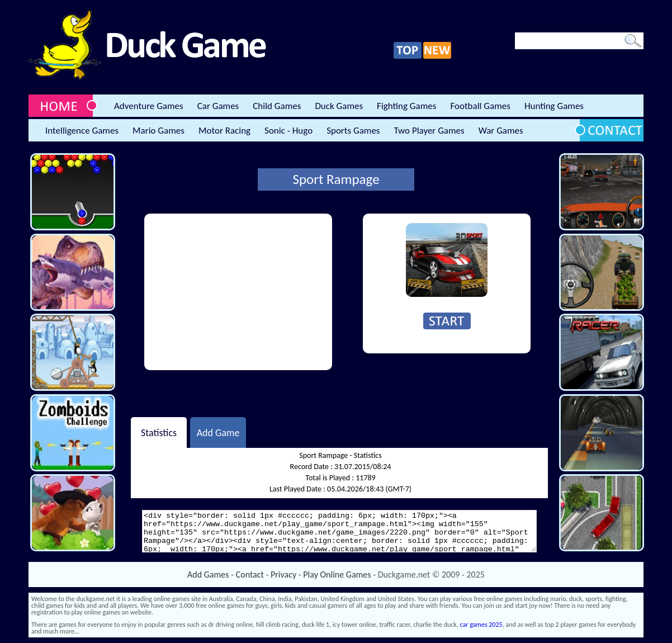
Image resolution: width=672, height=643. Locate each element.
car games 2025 (481, 625)
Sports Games (353, 131)
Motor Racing (224, 131)
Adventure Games (149, 106)
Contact (250, 575)
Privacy (283, 575)
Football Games (480, 106)
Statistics (159, 432)
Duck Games (339, 106)
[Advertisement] (238, 292)
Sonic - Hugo (288, 131)
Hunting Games (554, 106)
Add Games (208, 575)
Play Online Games (337, 575)
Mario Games (158, 131)
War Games (501, 131)
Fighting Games (406, 106)
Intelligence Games (82, 131)
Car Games (218, 106)
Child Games (277, 106)
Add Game (218, 432)
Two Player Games (429, 131)
